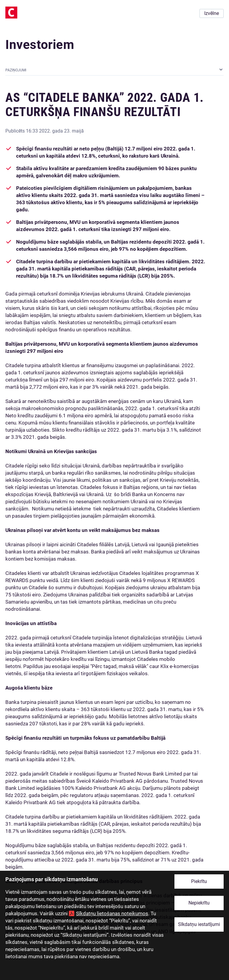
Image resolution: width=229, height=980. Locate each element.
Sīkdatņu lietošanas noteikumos (112, 913)
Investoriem (40, 45)
